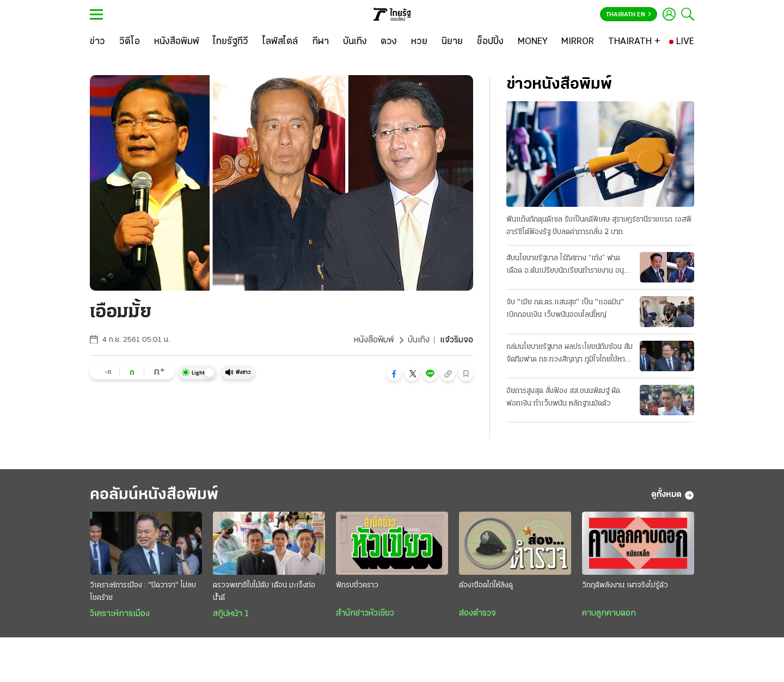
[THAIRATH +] (634, 42)
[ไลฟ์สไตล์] (280, 42)
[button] (394, 374)
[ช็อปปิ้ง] (490, 42)
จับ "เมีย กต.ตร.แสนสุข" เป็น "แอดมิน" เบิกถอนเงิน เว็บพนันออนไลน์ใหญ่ (565, 309)
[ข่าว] (97, 42)
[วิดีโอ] (130, 42)
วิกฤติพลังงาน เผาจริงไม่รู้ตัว (625, 585)
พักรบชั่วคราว (357, 585)
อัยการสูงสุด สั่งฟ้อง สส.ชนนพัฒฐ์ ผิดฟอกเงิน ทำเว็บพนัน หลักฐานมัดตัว (563, 397)
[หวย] (419, 42)
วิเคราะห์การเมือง (120, 614)
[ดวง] (389, 42)
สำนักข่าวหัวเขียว (365, 613)
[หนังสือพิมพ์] (177, 42)
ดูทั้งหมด (673, 495)
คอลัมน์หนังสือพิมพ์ (154, 495)
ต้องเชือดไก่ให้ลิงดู (486, 585)
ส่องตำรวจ (477, 613)
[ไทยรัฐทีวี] (231, 42)
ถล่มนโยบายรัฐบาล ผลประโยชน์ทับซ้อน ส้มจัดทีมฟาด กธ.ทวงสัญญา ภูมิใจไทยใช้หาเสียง (569, 354)
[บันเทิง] (355, 42)
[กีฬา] (320, 42)
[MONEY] (533, 42)
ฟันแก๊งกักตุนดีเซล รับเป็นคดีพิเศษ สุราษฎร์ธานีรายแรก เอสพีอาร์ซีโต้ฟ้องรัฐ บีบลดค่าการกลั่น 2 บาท (599, 226)
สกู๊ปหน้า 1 (231, 614)
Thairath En (629, 15)
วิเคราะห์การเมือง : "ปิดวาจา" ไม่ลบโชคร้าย (143, 592)
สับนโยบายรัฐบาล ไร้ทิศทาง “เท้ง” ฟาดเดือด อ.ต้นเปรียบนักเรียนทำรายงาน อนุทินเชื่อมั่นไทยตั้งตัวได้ (569, 266)
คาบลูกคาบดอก (609, 613)
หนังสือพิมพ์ (374, 340)
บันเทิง (419, 340)
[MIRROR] (578, 42)
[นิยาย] (452, 42)
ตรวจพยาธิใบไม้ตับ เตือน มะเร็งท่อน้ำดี (264, 592)
